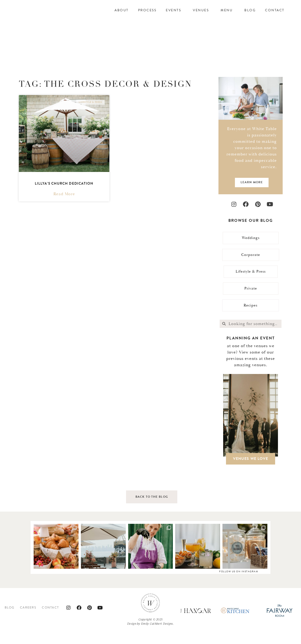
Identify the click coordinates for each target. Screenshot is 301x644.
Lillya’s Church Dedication (64, 194)
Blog (250, 16)
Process (147, 16)
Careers (28, 621)
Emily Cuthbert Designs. (157, 637)
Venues (202, 16)
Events (175, 16)
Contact (275, 16)
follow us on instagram (239, 585)
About (122, 16)
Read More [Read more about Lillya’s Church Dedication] (64, 205)
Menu (228, 16)
